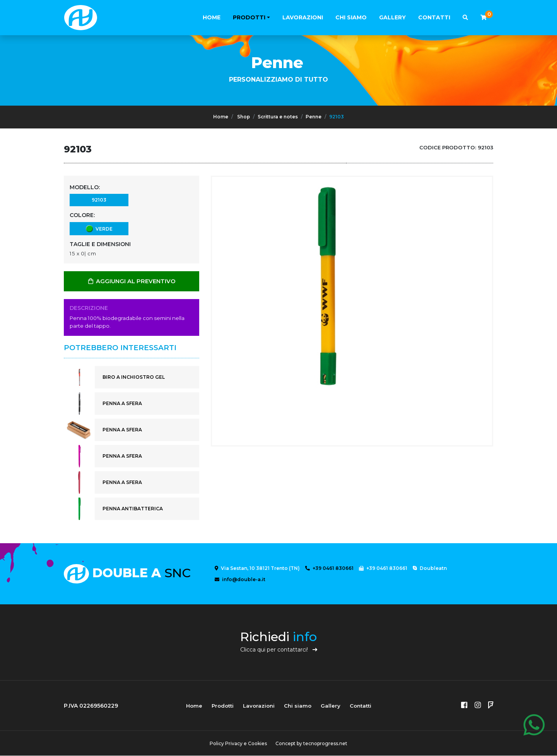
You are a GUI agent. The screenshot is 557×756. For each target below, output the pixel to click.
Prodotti (249, 17)
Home (212, 17)
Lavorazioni (303, 17)
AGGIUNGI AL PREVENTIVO (132, 281)
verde (99, 228)
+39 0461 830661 (329, 569)
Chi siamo (351, 17)
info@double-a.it (240, 580)
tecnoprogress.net (326, 744)
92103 (99, 199)
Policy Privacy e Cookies (238, 744)
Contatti (434, 17)
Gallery (392, 17)
